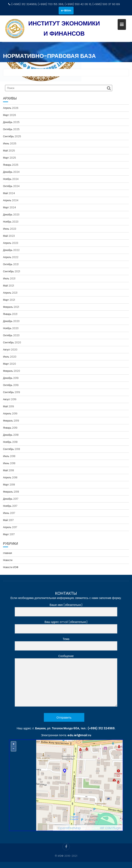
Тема (66, 645)
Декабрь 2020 (11, 321)
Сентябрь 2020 (12, 342)
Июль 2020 (10, 357)
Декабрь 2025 (11, 122)
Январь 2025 (11, 165)
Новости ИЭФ (11, 567)
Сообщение (66, 683)
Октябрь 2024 (11, 186)
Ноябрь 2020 (11, 328)
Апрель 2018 (10, 477)
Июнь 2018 (9, 463)
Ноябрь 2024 (11, 179)
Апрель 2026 (11, 108)
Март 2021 (9, 300)
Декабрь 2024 (11, 172)
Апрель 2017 (10, 527)
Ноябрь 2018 (10, 442)
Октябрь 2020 (11, 335)
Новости (8, 560)
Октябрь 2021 (11, 264)
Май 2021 (8, 286)
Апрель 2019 (10, 413)
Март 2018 (9, 485)
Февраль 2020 (12, 371)
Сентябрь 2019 (12, 392)
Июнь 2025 (10, 143)
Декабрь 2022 (11, 250)
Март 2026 (10, 115)
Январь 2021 (10, 314)
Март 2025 (10, 158)
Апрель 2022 (11, 257)
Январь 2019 (10, 428)
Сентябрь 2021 (12, 271)
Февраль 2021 (11, 307)
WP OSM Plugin (110, 830)
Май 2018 (8, 470)
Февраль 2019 (11, 421)
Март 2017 (9, 534)
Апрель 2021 (10, 293)
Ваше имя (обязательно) (66, 611)
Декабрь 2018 (11, 435)
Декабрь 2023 (11, 215)
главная (7, 553)
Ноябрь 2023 (11, 222)
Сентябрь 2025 (12, 136)
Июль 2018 (9, 456)
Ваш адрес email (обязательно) (66, 628)
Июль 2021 (9, 278)
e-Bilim (66, 10)
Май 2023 (9, 236)
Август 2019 (10, 399)
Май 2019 (8, 406)
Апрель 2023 (11, 243)
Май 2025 (9, 151)
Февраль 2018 (11, 492)
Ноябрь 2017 (10, 506)
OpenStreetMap (69, 830)
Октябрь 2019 (11, 385)
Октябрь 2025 (11, 129)
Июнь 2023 (10, 229)
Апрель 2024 (11, 200)
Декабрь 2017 (11, 499)
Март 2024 (10, 207)
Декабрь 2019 (11, 378)
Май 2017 (8, 520)
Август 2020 (10, 350)
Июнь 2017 (9, 513)
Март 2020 (10, 364)
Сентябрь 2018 (12, 449)
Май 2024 (9, 193)
